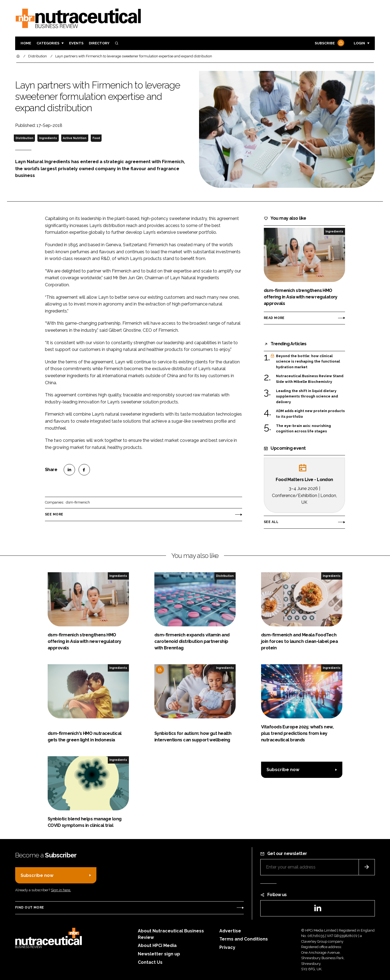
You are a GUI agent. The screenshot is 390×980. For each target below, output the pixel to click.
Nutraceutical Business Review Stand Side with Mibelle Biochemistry (310, 378)
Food (96, 138)
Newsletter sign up (159, 954)
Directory (99, 43)
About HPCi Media (157, 946)
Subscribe (329, 43)
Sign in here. (61, 890)
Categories (48, 43)
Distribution (25, 138)
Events (76, 43)
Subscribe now (283, 770)
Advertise (230, 931)
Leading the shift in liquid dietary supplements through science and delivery (307, 397)
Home (26, 43)
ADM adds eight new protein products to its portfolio (310, 414)
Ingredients (48, 138)
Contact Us (150, 962)
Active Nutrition (75, 138)
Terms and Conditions (244, 939)
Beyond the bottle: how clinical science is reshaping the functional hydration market (308, 362)
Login (359, 43)
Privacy (227, 947)
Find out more (30, 907)
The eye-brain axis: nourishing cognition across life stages (303, 429)
